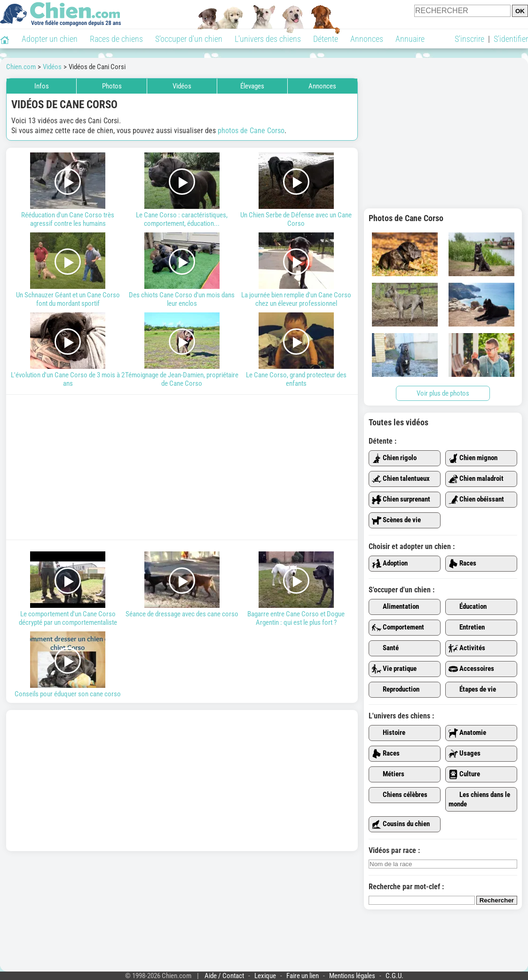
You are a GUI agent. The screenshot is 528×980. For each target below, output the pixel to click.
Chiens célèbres (400, 795)
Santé (385, 648)
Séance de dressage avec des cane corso (182, 585)
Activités (467, 648)
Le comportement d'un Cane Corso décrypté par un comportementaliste (68, 589)
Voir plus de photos (443, 393)
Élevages (252, 86)
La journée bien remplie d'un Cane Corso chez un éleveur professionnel (296, 270)
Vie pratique (394, 669)
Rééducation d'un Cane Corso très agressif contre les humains (68, 190)
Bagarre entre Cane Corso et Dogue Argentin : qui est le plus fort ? (296, 589)
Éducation (468, 607)
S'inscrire (469, 39)
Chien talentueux (401, 479)
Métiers (388, 774)
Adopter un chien (50, 39)
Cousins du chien (401, 824)
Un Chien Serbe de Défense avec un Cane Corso (296, 190)
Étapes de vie (472, 690)
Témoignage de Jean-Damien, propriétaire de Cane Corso (182, 350)
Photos (112, 86)
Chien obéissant (476, 500)
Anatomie (467, 733)
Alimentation (395, 607)
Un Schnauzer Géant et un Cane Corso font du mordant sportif (68, 270)
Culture (464, 774)
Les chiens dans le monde (479, 799)
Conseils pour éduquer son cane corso (68, 665)
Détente (326, 39)
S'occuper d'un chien (189, 39)
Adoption (390, 564)
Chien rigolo (394, 458)
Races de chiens (116, 39)
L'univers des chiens (268, 39)
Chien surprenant (401, 500)
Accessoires (471, 669)
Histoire (389, 733)
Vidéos (182, 86)
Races (462, 564)
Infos (42, 86)
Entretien (467, 628)
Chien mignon (473, 458)
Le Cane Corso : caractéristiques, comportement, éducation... (182, 190)
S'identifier (511, 39)
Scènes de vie (396, 520)
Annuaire (410, 39)
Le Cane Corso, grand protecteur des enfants (296, 350)
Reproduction (396, 690)
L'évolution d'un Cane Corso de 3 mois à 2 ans (68, 350)
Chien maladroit (476, 479)
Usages (465, 754)
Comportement (398, 628)
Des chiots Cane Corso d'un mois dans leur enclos (182, 270)
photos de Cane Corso (251, 131)
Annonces (367, 39)
